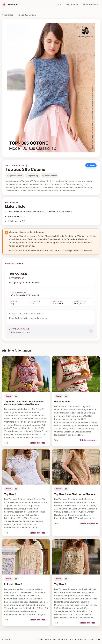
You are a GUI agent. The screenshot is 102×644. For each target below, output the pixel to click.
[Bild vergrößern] (51, 88)
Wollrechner (72, 5)
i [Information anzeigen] (26, 165)
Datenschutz (94, 639)
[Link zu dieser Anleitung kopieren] (91, 165)
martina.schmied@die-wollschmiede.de (73, 250)
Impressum (81, 639)
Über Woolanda (91, 5)
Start (59, 5)
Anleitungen (8, 15)
